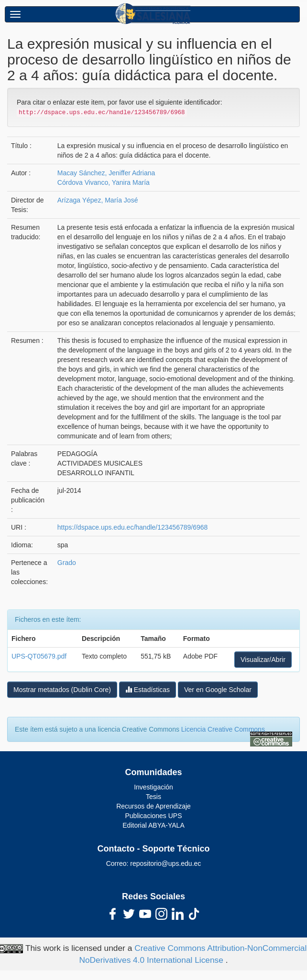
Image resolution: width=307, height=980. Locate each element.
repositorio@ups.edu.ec (165, 863)
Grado (67, 563)
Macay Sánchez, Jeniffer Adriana (106, 173)
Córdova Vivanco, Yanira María (104, 182)
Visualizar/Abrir (263, 660)
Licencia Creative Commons (223, 729)
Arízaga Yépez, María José (98, 200)
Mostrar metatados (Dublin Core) (62, 690)
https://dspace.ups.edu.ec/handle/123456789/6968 (132, 527)
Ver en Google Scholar (218, 690)
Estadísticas (148, 689)
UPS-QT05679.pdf (39, 656)
